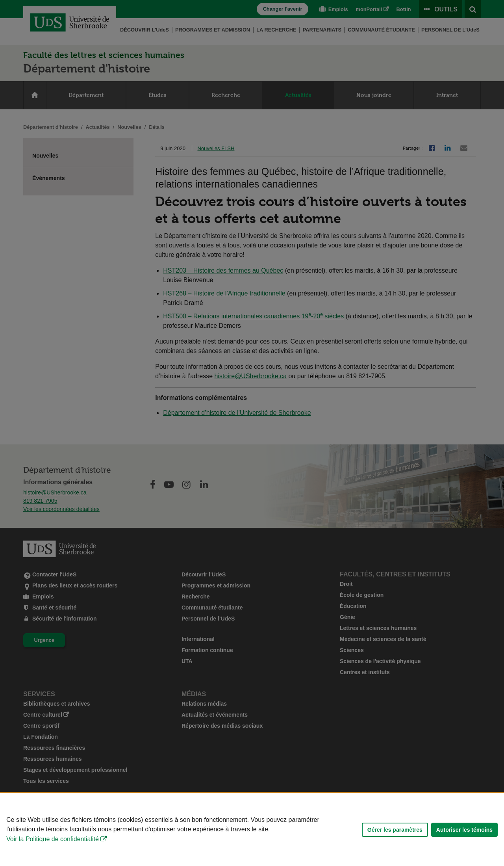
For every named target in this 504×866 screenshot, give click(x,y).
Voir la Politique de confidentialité (53, 839)
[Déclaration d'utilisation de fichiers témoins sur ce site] (252, 830)
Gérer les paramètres (395, 830)
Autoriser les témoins (464, 830)
